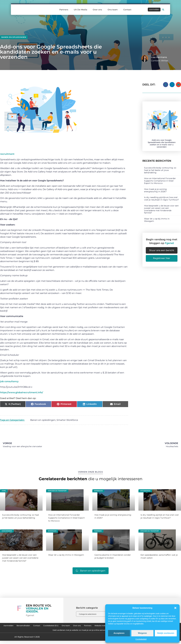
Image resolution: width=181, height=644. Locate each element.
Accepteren (119, 633)
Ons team (113, 10)
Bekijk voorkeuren (166, 633)
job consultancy (9, 381)
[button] (175, 608)
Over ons (97, 10)
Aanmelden (18, 626)
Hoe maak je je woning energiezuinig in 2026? (155, 187)
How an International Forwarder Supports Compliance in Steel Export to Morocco (160, 178)
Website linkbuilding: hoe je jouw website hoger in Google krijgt (41, 633)
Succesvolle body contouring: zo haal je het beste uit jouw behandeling (160, 167)
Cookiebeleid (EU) (75, 626)
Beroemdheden (38, 626)
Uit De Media (80, 10)
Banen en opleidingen (14, 37)
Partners (64, 10)
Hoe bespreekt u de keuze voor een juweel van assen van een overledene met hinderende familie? (161, 206)
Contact (127, 10)
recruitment (7, 154)
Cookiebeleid (141, 639)
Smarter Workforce (67, 420)
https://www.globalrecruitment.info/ (22, 392)
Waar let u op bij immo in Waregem (157, 217)
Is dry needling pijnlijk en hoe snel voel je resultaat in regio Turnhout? (161, 195)
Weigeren (142, 633)
